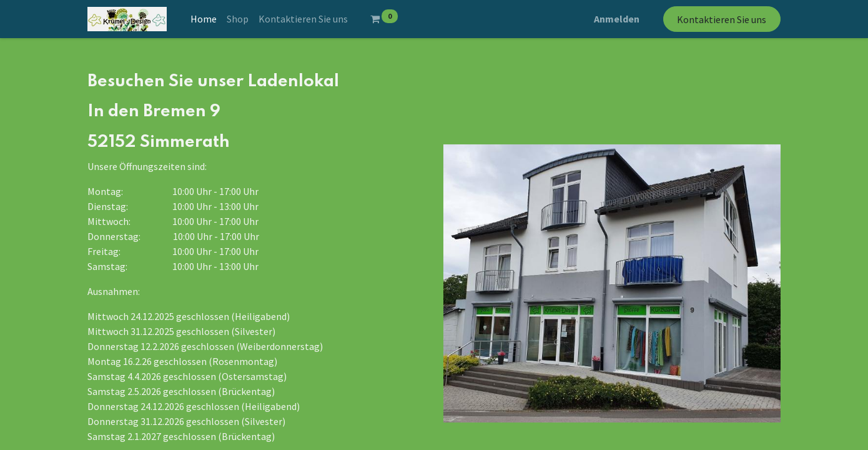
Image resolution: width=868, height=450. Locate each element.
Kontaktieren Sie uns (722, 19)
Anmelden (617, 19)
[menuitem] (204, 19)
